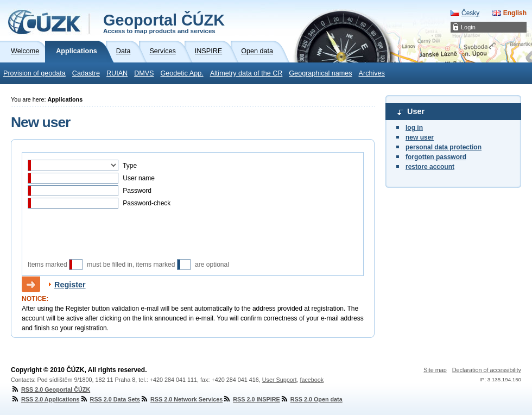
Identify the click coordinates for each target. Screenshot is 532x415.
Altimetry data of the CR (246, 73)
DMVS (144, 73)
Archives (372, 73)
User (416, 111)
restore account (430, 167)
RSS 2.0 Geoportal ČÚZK (50, 389)
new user (420, 137)
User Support (280, 380)
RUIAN (117, 73)
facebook (312, 380)
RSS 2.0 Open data (311, 399)
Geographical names (320, 73)
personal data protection (444, 147)
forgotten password (436, 157)
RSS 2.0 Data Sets (110, 399)
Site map (435, 370)
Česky (470, 13)
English (515, 13)
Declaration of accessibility (487, 370)
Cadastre (86, 73)
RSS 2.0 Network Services (181, 399)
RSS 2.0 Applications (45, 399)
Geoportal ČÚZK (164, 23)
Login (468, 27)
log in (414, 128)
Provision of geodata (34, 73)
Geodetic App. (182, 73)
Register (70, 285)
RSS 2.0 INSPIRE (251, 399)
